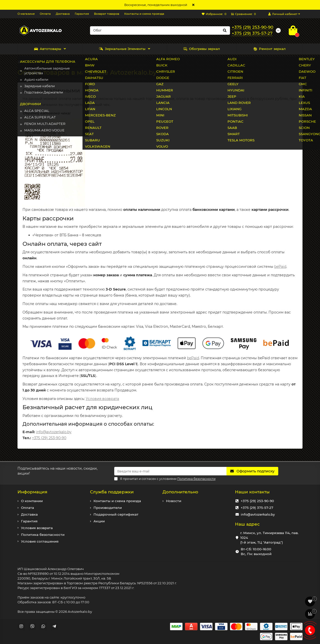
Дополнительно (180, 492)
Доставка (63, 14)
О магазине (26, 14)
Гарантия (82, 14)
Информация (32, 492)
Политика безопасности (43, 535)
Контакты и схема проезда (144, 14)
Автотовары (48, 49)
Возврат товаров (107, 14)
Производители (108, 508)
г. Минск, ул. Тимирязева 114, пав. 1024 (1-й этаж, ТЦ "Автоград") (269, 538)
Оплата (45, 14)
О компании (32, 501)
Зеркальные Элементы (122, 49)
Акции (99, 521)
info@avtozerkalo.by (54, 432)
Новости (174, 501)
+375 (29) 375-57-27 (257, 508)
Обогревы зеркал (202, 49)
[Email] (170, 471)
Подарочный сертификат (116, 514)
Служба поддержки (112, 492)
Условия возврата (102, 399)
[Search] (160, 30)
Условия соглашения (40, 541)
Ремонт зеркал (269, 49)
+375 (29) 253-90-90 (49, 438)
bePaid (280, 267)
